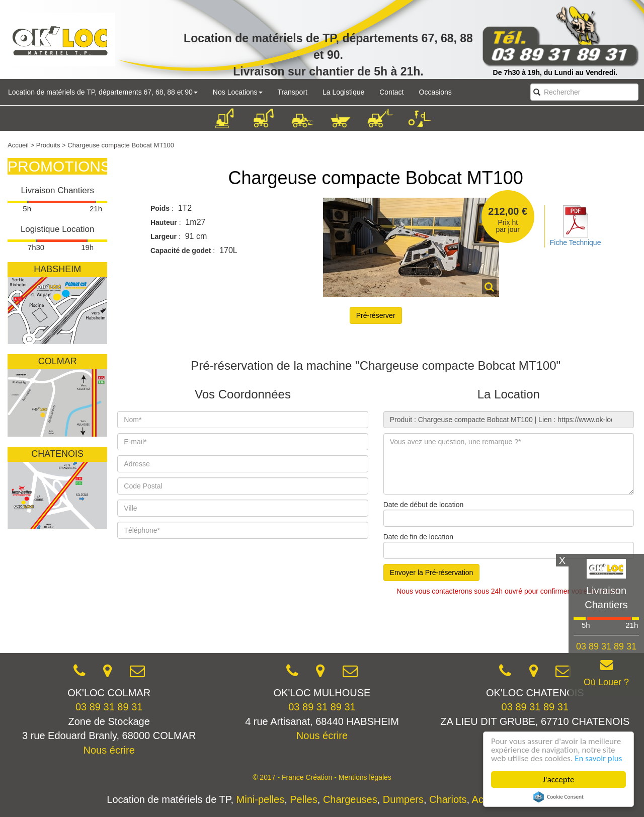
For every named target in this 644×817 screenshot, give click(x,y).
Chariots (448, 799)
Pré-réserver (376, 315)
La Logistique (343, 92)
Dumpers (403, 799)
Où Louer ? (606, 682)
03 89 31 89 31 (109, 707)
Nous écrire (109, 750)
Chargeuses (350, 799)
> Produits (46, 145)
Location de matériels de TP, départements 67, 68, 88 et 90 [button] (103, 92)
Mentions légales (365, 777)
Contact (391, 92)
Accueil (18, 145)
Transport (293, 92)
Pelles (303, 799)
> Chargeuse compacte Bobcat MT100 (118, 145)
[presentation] (194, 623)
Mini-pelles (261, 799)
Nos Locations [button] (238, 92)
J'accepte (559, 780)
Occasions (435, 92)
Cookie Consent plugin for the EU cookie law (558, 797)
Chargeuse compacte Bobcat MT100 (375, 178)
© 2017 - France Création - (296, 777)
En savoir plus (598, 758)
